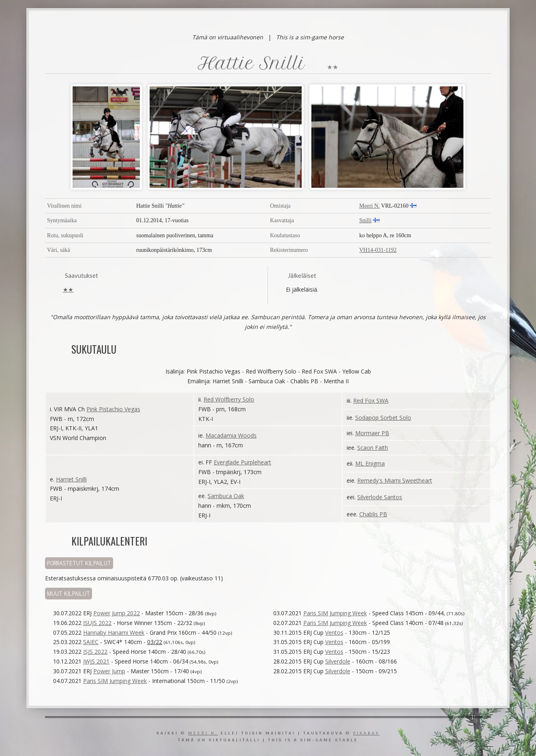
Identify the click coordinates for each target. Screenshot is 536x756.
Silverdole (338, 661)
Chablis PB (373, 514)
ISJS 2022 (95, 652)
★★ (68, 289)
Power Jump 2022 (117, 613)
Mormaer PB (372, 433)
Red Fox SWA (371, 401)
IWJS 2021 (96, 661)
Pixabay (366, 733)
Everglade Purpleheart (242, 462)
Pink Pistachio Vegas (113, 409)
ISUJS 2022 (97, 623)
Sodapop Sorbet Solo (383, 418)
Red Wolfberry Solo (229, 399)
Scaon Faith (373, 448)
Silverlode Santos (380, 497)
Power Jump (109, 671)
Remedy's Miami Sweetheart (395, 480)
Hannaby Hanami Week (114, 633)
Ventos (334, 633)
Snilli (365, 220)
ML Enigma (370, 463)
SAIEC (91, 642)
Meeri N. (370, 206)
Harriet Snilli (71, 479)
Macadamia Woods (231, 435)
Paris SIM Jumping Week (115, 681)
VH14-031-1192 (378, 250)
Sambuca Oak (226, 496)
